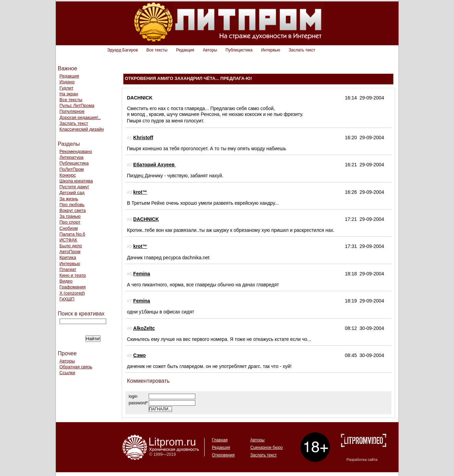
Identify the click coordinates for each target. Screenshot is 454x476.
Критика (68, 257)
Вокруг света (73, 210)
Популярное (72, 111)
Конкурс (68, 175)
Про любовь (72, 205)
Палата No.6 (72, 234)
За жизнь (69, 199)
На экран (69, 94)
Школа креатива (76, 181)
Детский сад (72, 193)
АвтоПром (70, 252)
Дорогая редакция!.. (80, 117)
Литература (72, 157)
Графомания (73, 287)
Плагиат (68, 269)
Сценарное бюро (267, 448)
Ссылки (68, 373)
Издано (67, 82)
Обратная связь (76, 367)
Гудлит (67, 88)
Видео (66, 281)
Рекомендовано (76, 151)
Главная (220, 440)
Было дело (71, 246)
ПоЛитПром (72, 169)
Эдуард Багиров (123, 50)
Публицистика (239, 50)
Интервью (271, 50)
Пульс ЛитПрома (77, 105)
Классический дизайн (82, 129)
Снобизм (69, 228)
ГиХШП (67, 299)
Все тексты (157, 50)
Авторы (210, 50)
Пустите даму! (74, 187)
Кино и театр (73, 275)
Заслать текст (302, 50)
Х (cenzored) (72, 293)
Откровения (223, 455)
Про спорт (70, 222)
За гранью (70, 216)
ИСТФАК (69, 240)
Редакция (185, 50)
